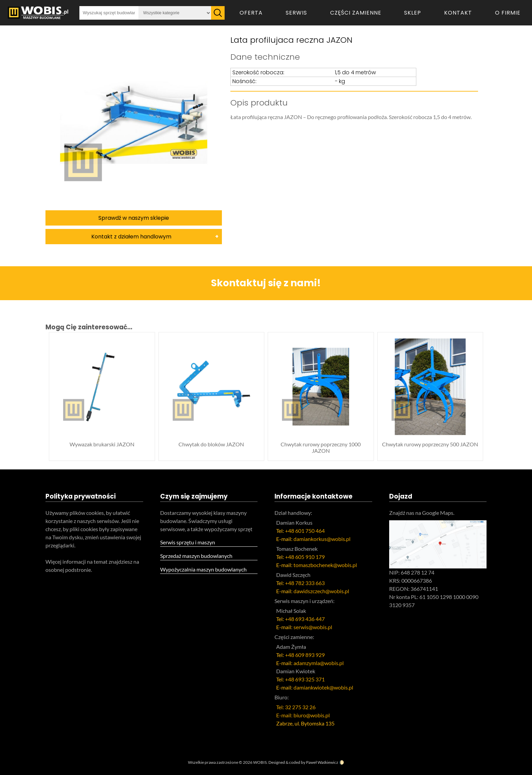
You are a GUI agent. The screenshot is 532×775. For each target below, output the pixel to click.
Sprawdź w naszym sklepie (134, 218)
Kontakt (458, 13)
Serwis (296, 13)
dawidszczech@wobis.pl (321, 591)
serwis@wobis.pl (313, 627)
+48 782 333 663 (305, 583)
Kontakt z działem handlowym (131, 237)
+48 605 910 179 (305, 557)
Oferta (251, 13)
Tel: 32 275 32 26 (296, 707)
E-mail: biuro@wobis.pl (303, 715)
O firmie (508, 13)
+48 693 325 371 (305, 679)
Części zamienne (356, 13)
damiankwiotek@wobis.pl (323, 687)
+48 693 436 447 (305, 619)
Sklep (413, 13)
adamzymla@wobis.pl (319, 663)
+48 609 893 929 (305, 655)
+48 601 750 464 (305, 531)
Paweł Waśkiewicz (322, 762)
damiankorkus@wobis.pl (322, 539)
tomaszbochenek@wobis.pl (325, 565)
